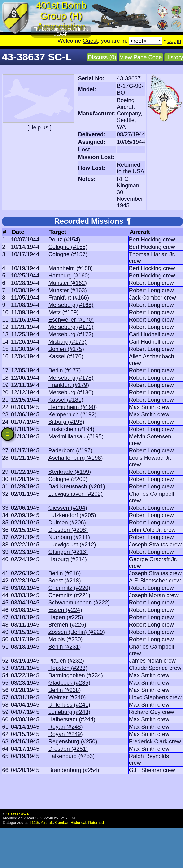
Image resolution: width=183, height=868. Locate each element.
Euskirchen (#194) (71, 429)
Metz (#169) (63, 312)
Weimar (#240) (67, 697)
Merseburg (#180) (71, 392)
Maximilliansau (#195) (76, 436)
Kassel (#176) (66, 356)
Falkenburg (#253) (71, 756)
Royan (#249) (65, 734)
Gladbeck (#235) (69, 683)
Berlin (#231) (64, 647)
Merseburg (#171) (71, 327)
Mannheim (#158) (70, 268)
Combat (62, 823)
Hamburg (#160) (69, 275)
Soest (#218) (64, 580)
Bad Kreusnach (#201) (77, 486)
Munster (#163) (68, 290)
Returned (96, 823)
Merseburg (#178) (71, 378)
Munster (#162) (68, 283)
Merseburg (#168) (71, 305)
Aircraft (47, 823)
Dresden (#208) (68, 530)
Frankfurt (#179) (69, 385)
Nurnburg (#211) (69, 537)
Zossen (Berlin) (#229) (76, 632)
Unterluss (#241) (69, 705)
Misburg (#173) (67, 342)
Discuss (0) (102, 57)
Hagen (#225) (66, 617)
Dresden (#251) (68, 749)
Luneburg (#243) (69, 712)
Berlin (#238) (64, 690)
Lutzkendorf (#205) (72, 515)
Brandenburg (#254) (74, 770)
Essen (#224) (65, 610)
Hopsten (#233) (68, 668)
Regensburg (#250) (73, 741)
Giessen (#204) (68, 508)
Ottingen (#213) (68, 552)
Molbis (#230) (65, 639)
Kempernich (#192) (72, 414)
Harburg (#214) (68, 559)
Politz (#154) (64, 239)
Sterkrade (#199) (70, 472)
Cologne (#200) (68, 479)
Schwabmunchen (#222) (79, 602)
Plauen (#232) (66, 661)
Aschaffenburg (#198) (75, 458)
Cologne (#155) (68, 247)
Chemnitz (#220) (69, 588)
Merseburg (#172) (71, 334)
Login (174, 41)
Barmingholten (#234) (76, 675)
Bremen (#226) (67, 625)
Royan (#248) (65, 727)
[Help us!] (39, 127)
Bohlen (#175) (66, 349)
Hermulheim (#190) (72, 407)
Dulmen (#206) (67, 522)
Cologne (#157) (68, 254)
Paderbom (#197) (70, 450)
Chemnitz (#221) (69, 595)
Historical (78, 823)
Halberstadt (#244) (72, 719)
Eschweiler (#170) (71, 320)
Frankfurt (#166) (69, 298)
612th (34, 823)
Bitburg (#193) (66, 422)
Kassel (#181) (66, 400)
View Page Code (141, 57)
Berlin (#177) (64, 370)
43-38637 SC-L (17, 814)
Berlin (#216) (64, 573)
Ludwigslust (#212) (72, 544)
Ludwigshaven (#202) (75, 494)
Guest (90, 41)
